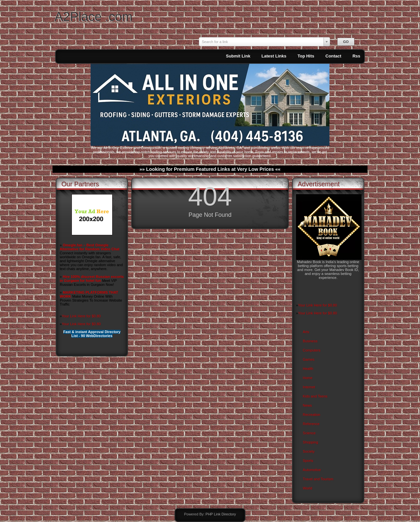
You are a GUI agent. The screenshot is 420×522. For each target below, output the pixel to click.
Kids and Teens (315, 396)
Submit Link (238, 56)
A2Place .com (94, 17)
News (307, 405)
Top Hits (306, 56)
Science (309, 433)
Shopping (311, 442)
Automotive (312, 470)
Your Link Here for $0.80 (81, 316)
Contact (333, 56)
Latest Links (274, 56)
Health (308, 369)
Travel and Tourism (318, 479)
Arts (306, 332)
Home (308, 378)
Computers (312, 350)
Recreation (312, 415)
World (308, 488)
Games (309, 359)
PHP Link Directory (221, 514)
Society (309, 451)
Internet (309, 387)
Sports (308, 461)
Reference (311, 424)
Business (310, 341)
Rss (356, 56)
